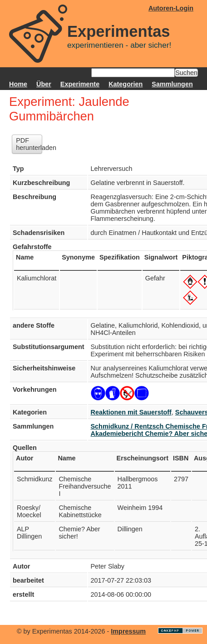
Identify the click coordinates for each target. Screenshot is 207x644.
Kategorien (126, 84)
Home (18, 84)
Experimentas (119, 31)
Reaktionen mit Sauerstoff (131, 412)
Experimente (80, 84)
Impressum (128, 631)
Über (44, 84)
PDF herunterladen (29, 144)
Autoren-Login (171, 8)
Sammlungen (172, 84)
